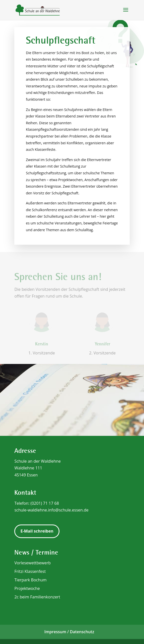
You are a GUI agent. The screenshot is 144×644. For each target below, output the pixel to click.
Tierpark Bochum (30, 580)
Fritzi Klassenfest (30, 571)
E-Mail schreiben (37, 531)
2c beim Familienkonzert (37, 597)
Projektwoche (27, 588)
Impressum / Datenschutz (69, 632)
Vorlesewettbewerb (32, 563)
